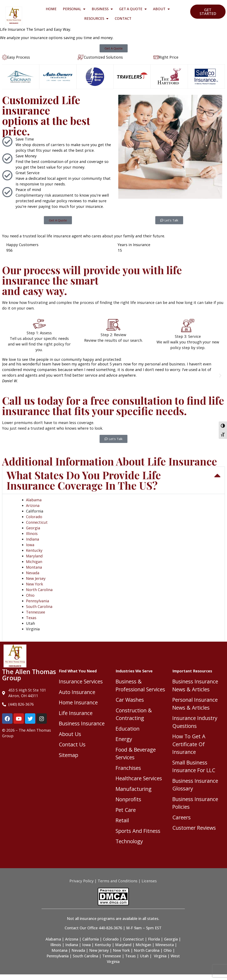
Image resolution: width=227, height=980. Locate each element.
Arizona (33, 637)
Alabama (34, 632)
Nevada (78, 950)
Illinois (56, 945)
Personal (74, 9)
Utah (144, 956)
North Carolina (147, 950)
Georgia (171, 939)
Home (51, 9)
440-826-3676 (110, 928)
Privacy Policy (81, 881)
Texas (130, 956)
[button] (7, 375)
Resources (96, 19)
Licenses (149, 881)
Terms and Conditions (118, 881)
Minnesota (165, 945)
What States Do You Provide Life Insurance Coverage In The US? (84, 612)
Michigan (143, 945)
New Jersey (99, 950)
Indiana (72, 945)
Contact (123, 18)
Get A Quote (133, 9)
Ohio (168, 950)
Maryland (123, 945)
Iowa (86, 945)
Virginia (160, 956)
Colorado (111, 939)
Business (102, 9)
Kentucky (103, 945)
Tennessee (112, 956)
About (161, 9)
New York (121, 950)
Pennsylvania (58, 956)
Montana (59, 950)
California (91, 939)
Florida (154, 939)
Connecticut (133, 939)
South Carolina (85, 956)
